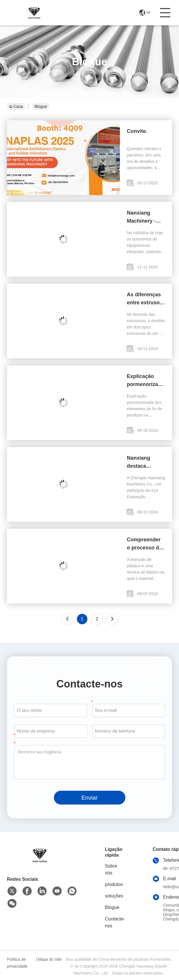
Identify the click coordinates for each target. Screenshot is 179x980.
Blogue (112, 907)
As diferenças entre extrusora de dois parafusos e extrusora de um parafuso (146, 299)
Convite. (137, 131)
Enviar (89, 798)
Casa (16, 106)
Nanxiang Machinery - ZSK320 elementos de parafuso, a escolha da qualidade (143, 217)
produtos (114, 884)
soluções (114, 896)
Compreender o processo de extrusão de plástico (144, 544)
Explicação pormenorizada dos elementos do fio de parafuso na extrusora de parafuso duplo (146, 381)
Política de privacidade (17, 963)
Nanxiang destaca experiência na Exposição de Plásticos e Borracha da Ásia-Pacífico (145, 463)
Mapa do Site (50, 959)
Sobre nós (111, 869)
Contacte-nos (115, 922)
